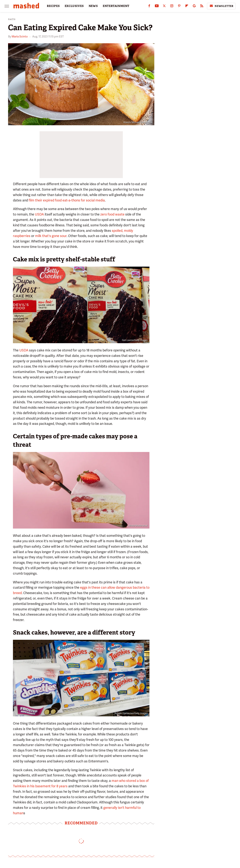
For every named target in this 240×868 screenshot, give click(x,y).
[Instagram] (172, 7)
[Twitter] (164, 7)
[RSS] (202, 7)
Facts (12, 19)
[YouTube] (157, 7)
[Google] (194, 7)
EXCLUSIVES (74, 6)
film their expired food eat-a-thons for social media (67, 200)
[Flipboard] (187, 7)
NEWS (93, 6)
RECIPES (53, 6)
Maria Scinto (20, 37)
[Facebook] (149, 7)
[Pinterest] (179, 7)
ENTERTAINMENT (116, 6)
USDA (39, 214)
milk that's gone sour (51, 236)
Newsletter (221, 6)
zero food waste (112, 214)
